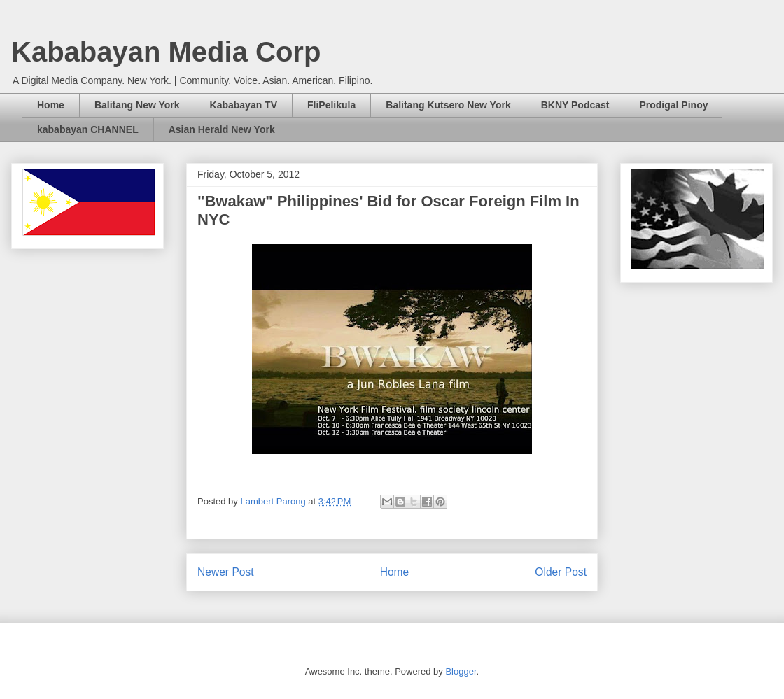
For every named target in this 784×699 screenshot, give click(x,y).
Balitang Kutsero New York (448, 105)
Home (51, 105)
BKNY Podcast (575, 105)
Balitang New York (137, 105)
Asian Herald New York (222, 129)
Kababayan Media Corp (166, 52)
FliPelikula (331, 105)
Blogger (461, 671)
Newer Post (226, 572)
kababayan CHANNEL (88, 129)
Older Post (561, 572)
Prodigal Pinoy (673, 105)
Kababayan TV (244, 105)
